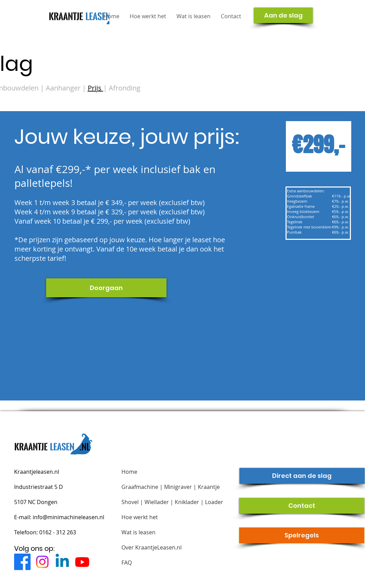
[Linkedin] (62, 562)
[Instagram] (42, 562)
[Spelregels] (302, 535)
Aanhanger (64, 88)
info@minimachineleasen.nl (68, 517)
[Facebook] (22, 562)
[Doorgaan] (106, 288)
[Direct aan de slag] (302, 476)
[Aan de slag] (283, 15)
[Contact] (302, 506)
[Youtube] (82, 562)
